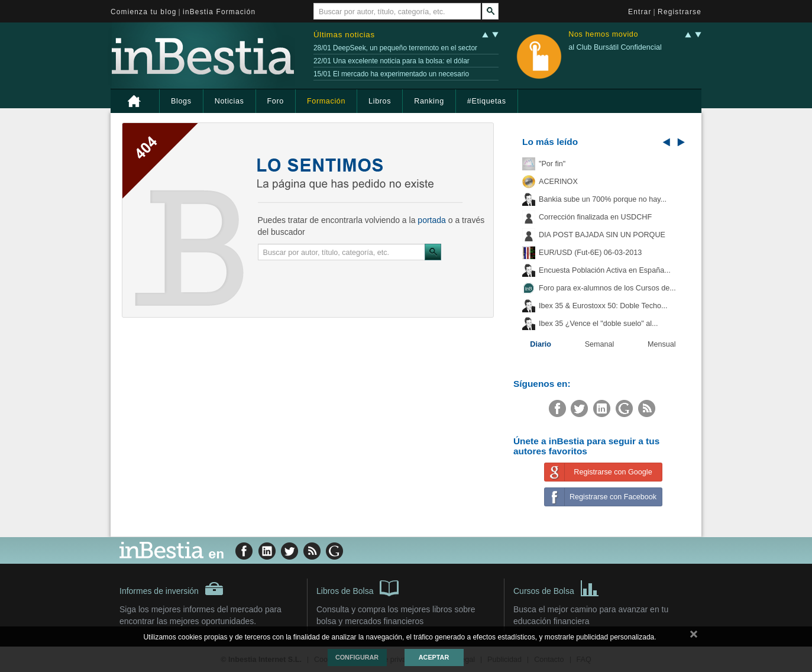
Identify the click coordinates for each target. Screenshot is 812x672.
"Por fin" (552, 164)
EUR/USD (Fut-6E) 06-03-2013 (590, 253)
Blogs (181, 101)
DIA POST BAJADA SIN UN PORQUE (602, 235)
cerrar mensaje (694, 637)
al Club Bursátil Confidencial (615, 47)
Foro (276, 101)
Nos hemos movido (603, 35)
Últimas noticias (344, 35)
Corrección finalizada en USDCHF (595, 217)
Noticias (229, 101)
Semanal (600, 344)
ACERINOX (558, 182)
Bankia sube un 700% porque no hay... (603, 199)
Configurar (357, 657)
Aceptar (434, 657)
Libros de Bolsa (358, 587)
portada (431, 220)
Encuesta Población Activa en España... (605, 270)
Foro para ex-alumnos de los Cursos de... (607, 288)
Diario (541, 344)
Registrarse (680, 12)
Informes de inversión (172, 589)
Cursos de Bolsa (556, 587)
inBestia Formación (219, 12)
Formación (326, 101)
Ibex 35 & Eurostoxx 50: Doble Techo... (603, 306)
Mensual (662, 344)
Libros (380, 101)
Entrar (640, 12)
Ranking (429, 101)
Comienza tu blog (144, 12)
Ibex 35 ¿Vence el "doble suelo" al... (598, 324)
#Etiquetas (487, 101)
